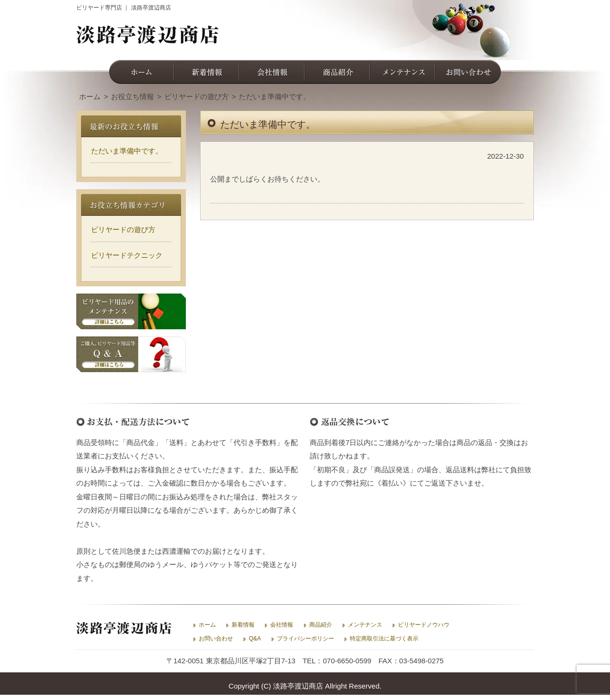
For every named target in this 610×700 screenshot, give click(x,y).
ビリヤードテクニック (127, 255)
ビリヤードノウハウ (424, 625)
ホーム (207, 625)
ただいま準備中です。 (127, 151)
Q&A (255, 639)
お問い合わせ (216, 639)
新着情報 (243, 625)
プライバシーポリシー (305, 639)
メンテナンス (365, 625)
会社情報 (282, 625)
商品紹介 (321, 625)
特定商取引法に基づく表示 (384, 639)
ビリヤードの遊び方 (123, 229)
